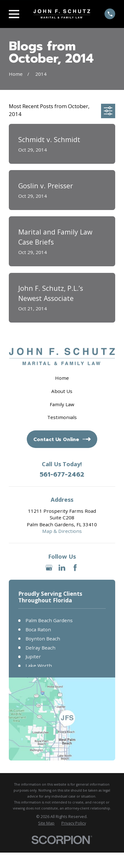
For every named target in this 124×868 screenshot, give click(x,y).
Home (62, 378)
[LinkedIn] (62, 568)
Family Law (62, 404)
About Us (62, 391)
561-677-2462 (62, 475)
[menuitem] (46, 823)
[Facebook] (75, 568)
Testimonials (62, 417)
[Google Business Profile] (49, 568)
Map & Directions (62, 531)
